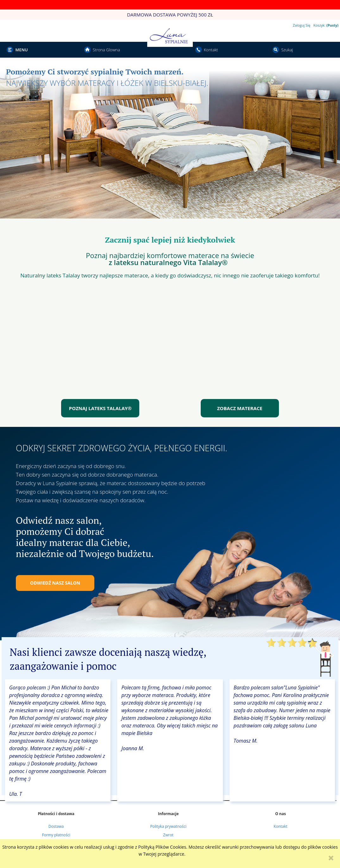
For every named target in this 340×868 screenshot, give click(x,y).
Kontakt (280, 826)
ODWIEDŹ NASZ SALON (55, 583)
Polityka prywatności (168, 826)
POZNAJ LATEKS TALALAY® (100, 408)
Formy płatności (56, 835)
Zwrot (168, 835)
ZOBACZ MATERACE (240, 408)
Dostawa (56, 826)
